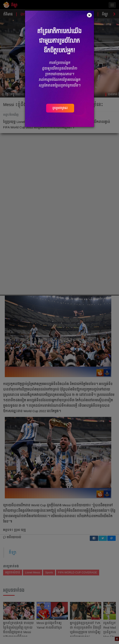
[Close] (89, 15)
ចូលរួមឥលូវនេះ (60, 108)
